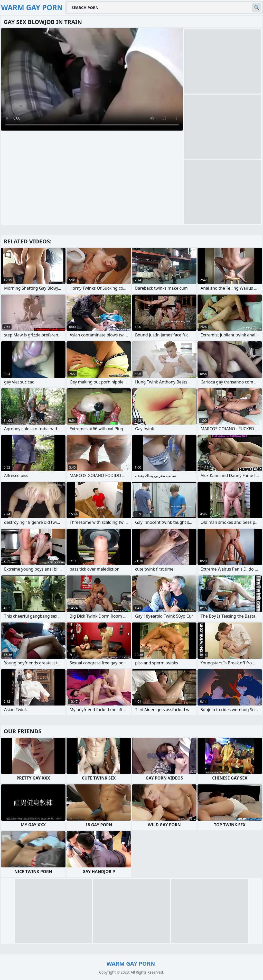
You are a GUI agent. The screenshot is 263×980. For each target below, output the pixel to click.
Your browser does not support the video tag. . (92, 79)
